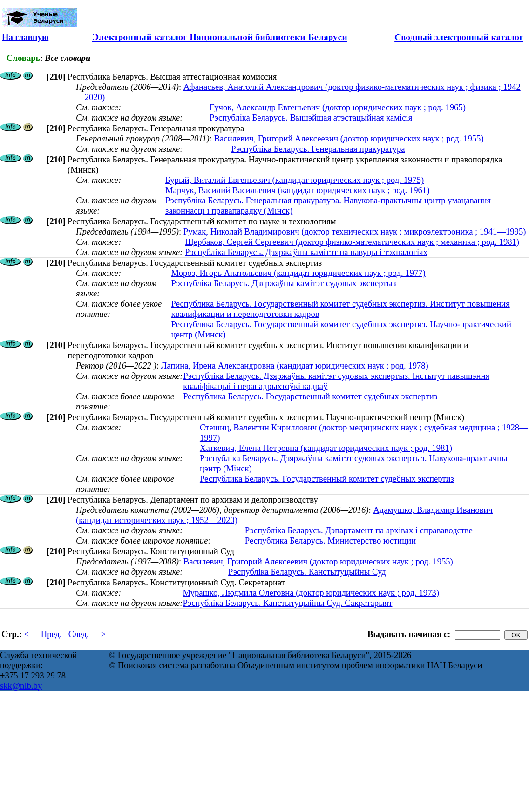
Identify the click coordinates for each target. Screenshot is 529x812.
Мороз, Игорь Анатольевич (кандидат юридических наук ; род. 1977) (298, 273)
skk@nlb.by (21, 686)
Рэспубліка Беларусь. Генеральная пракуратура (318, 149)
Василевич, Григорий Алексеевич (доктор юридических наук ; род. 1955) (349, 138)
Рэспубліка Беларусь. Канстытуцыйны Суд (307, 572)
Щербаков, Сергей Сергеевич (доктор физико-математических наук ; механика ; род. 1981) (352, 242)
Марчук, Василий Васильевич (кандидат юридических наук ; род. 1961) (297, 190)
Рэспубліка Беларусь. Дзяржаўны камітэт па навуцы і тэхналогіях (306, 252)
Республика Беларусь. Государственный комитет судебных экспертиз (310, 396)
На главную (25, 37)
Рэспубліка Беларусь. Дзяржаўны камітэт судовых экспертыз (284, 283)
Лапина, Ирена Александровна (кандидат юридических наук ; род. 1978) (295, 366)
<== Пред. (43, 634)
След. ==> (87, 634)
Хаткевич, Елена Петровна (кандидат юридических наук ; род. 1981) (326, 448)
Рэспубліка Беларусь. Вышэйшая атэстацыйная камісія (311, 117)
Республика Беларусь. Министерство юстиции (330, 540)
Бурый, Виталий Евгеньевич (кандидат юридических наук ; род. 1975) (295, 180)
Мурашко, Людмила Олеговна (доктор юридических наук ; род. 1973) (311, 593)
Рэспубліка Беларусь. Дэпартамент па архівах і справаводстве (359, 530)
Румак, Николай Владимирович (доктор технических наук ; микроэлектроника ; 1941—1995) (355, 232)
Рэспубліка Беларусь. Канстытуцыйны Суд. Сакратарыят (287, 603)
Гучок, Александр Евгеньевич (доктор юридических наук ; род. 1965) (338, 107)
